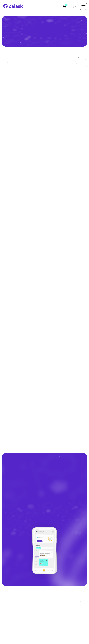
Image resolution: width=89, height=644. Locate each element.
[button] (64, 6)
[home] (12, 6)
